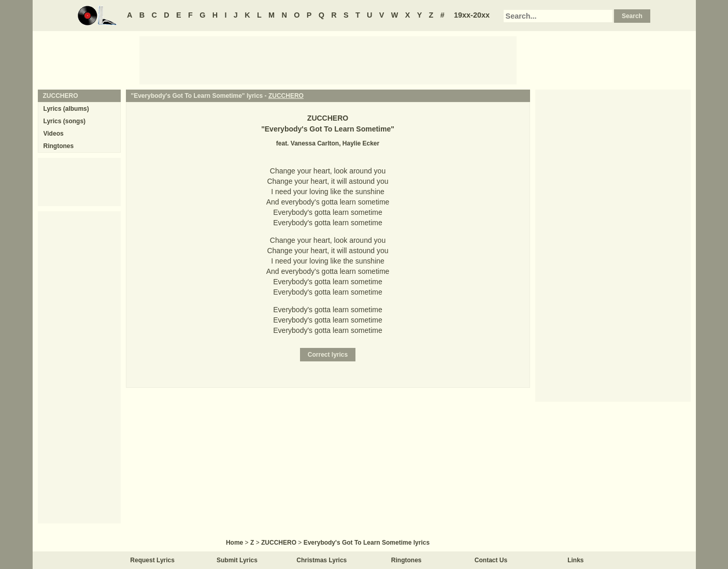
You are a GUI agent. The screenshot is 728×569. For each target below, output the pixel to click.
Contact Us (491, 560)
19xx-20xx (472, 15)
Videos (54, 134)
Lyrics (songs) (65, 121)
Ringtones (59, 146)
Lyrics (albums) (66, 109)
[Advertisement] (328, 60)
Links (575, 560)
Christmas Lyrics (322, 560)
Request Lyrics (152, 560)
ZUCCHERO (286, 96)
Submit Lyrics (237, 560)
